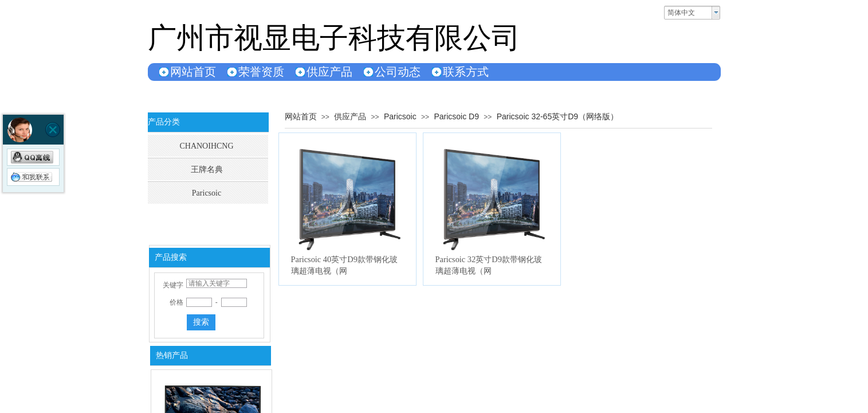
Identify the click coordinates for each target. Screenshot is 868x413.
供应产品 (329, 72)
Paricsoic (400, 116)
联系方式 (466, 72)
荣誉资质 (261, 72)
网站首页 (193, 72)
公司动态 (398, 72)
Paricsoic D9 (456, 116)
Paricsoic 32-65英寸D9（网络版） (557, 116)
